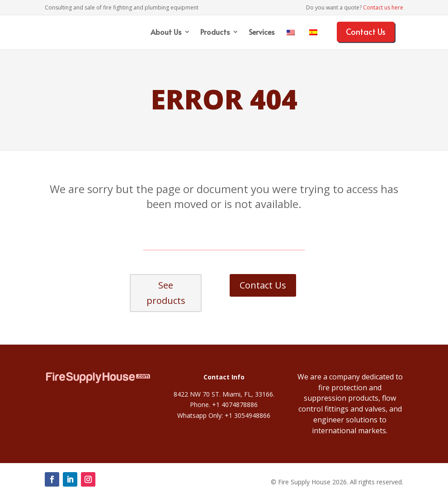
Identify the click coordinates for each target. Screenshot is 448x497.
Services (262, 33)
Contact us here (383, 7)
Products (215, 33)
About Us (166, 33)
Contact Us (366, 31)
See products (166, 293)
